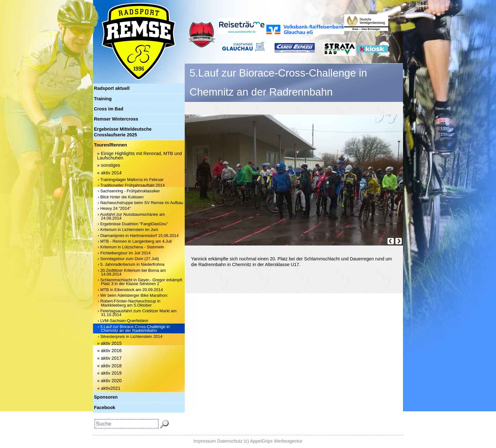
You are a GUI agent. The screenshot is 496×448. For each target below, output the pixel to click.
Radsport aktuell (112, 88)
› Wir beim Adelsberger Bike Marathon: (133, 295)
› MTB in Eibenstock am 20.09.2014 (130, 290)
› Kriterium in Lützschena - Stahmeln (131, 247)
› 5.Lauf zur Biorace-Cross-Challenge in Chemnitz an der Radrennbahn (134, 329)
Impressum (205, 441)
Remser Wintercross (116, 119)
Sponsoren (106, 397)
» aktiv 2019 (109, 373)
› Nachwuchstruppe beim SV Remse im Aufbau (140, 203)
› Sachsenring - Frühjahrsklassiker (129, 191)
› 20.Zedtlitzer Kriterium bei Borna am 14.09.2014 (132, 272)
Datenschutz (230, 441)
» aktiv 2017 (109, 358)
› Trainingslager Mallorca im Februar (131, 180)
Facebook (105, 408)
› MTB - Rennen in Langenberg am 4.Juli (135, 241)
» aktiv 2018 (109, 366)
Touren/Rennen (110, 145)
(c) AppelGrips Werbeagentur (273, 441)
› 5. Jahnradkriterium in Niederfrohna (131, 264)
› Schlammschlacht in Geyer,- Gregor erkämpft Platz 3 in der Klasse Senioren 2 (140, 282)
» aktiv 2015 (109, 343)
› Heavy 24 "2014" (114, 208)
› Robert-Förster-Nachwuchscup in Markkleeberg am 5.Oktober (129, 303)
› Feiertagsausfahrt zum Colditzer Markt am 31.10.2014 (137, 313)
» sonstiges (109, 165)
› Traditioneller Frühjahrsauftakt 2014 (131, 185)
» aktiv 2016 (109, 351)
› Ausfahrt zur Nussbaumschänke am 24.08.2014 (131, 216)
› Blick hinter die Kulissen (121, 197)
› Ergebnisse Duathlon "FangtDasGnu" (133, 224)
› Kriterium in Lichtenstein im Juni (128, 230)
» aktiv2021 (109, 388)
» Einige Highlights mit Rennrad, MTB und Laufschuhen (139, 156)
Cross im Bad (109, 109)
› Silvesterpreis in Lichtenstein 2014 (130, 336)
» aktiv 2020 (109, 381)
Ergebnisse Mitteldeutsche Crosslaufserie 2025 (123, 132)
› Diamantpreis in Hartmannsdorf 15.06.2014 (138, 236)
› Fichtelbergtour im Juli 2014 (124, 253)
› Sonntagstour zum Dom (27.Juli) (128, 259)
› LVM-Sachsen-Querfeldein (123, 321)
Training (103, 99)
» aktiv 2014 (109, 173)
